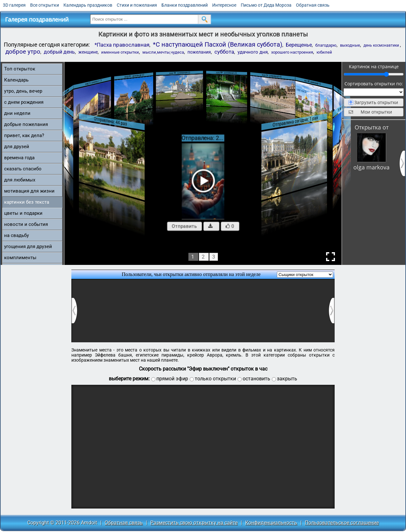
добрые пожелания (26, 124)
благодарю (326, 45)
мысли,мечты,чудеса (163, 52)
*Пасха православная (122, 45)
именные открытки (120, 52)
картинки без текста (27, 202)
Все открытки (45, 5)
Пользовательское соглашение (342, 523)
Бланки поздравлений (185, 5)
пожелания (199, 52)
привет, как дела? (24, 135)
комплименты (20, 258)
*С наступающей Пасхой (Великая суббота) (218, 44)
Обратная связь (313, 5)
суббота (224, 52)
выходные (350, 45)
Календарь (16, 80)
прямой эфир (172, 379)
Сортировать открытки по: (374, 84)
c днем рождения (24, 102)
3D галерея (14, 5)
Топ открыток (20, 69)
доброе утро (23, 52)
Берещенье (299, 45)
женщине (88, 52)
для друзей (17, 147)
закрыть (287, 379)
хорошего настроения (292, 52)
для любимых (20, 180)
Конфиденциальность (271, 523)
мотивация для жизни (29, 191)
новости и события (26, 224)
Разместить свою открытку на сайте (194, 523)
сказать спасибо (23, 169)
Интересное (224, 5)
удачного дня (253, 52)
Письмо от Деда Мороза (266, 5)
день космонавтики (382, 45)
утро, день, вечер (23, 91)
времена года (19, 158)
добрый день (59, 52)
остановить (256, 379)
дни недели (17, 113)
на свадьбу (16, 235)
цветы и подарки (23, 213)
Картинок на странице (374, 66)
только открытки (215, 379)
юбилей (324, 52)
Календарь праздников (88, 5)
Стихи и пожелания (137, 5)
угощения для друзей (28, 246)
